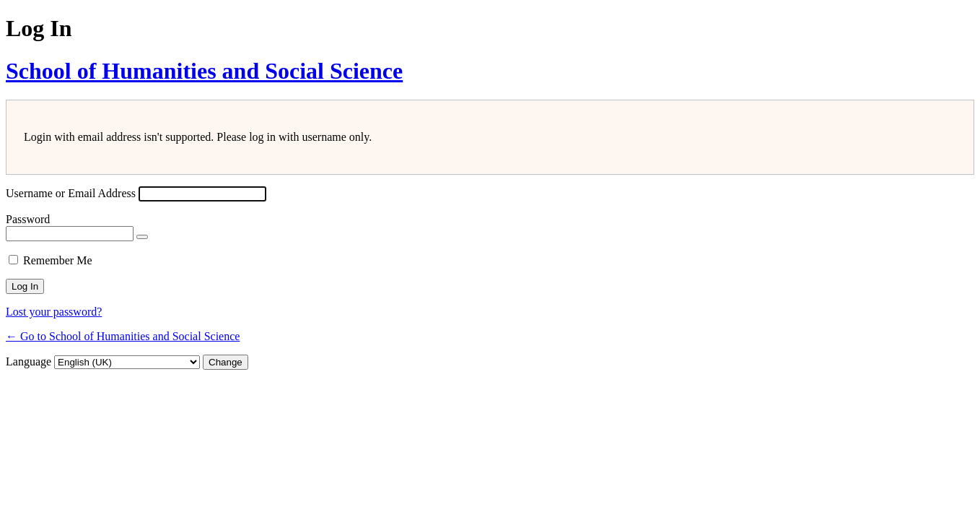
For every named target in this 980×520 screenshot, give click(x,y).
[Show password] (142, 237)
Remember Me (58, 260)
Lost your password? (54, 312)
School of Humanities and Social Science (204, 71)
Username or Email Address (71, 193)
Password (28, 219)
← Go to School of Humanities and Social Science (123, 336)
